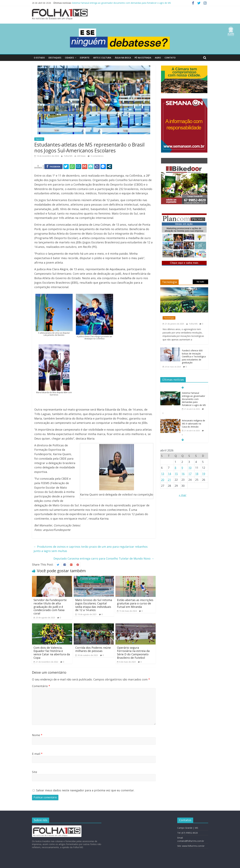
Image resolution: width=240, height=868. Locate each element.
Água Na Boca (123, 58)
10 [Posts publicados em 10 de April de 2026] (190, 468)
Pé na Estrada (143, 58)
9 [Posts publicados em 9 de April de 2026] (182, 468)
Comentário (41, 686)
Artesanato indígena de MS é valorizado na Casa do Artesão (193, 424)
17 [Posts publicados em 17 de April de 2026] (190, 474)
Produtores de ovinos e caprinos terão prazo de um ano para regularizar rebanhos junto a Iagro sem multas (91, 549)
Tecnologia (169, 318)
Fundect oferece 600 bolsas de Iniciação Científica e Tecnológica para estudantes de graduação (194, 356)
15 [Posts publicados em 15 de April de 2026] (176, 474)
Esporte (85, 58)
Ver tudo (200, 282)
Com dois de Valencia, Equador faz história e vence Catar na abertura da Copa (52, 653)
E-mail (37, 754)
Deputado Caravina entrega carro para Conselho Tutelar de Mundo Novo (104, 558)
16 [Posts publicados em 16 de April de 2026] (183, 474)
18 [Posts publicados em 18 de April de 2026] (197, 474)
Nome (37, 735)
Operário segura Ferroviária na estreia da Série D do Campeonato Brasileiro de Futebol (133, 653)
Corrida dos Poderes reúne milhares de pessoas (93, 649)
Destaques (55, 58)
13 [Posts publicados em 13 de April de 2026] (163, 474)
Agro (158, 58)
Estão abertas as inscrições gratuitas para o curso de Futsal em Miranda (135, 603)
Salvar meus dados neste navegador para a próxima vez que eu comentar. (85, 790)
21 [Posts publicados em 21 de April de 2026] (169, 480)
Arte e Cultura (102, 58)
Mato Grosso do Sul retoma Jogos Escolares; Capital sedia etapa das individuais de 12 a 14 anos (94, 605)
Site (35, 772)
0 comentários (96, 156)
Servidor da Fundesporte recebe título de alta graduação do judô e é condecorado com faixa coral (50, 607)
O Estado (39, 58)
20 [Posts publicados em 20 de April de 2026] (163, 480)
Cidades (69, 58)
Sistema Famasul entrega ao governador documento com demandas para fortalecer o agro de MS (121, 3)
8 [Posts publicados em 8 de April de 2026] (175, 468)
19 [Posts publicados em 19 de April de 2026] (204, 474)
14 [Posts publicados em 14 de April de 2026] (169, 474)
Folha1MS (68, 156)
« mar (183, 495)
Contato (170, 58)
